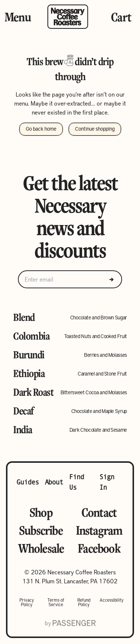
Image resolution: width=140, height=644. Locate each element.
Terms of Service (56, 602)
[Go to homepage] (68, 17)
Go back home (41, 128)
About (54, 482)
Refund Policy (84, 602)
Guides (28, 482)
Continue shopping (95, 128)
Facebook (99, 548)
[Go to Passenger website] (74, 623)
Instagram (99, 530)
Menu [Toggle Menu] (18, 17)
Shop (41, 512)
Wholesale (41, 548)
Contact (99, 512)
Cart (121, 17)
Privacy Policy (27, 602)
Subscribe (41, 530)
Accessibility (112, 600)
